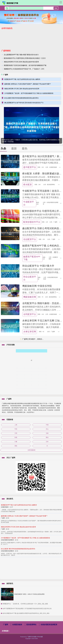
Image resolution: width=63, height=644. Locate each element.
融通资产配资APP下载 (32, 258)
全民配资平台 (30, 314)
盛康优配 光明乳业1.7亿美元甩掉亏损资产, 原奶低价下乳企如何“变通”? (27, 84)
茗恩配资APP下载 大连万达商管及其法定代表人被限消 (22, 79)
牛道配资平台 (29, 203)
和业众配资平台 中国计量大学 (38, 266)
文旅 (47, 433)
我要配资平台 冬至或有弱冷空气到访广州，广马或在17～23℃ (24, 69)
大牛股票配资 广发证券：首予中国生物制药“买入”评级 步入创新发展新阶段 (29, 93)
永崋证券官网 (30, 332)
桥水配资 (28, 185)
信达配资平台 (30, 239)
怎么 (47, 429)
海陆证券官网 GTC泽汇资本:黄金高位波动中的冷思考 (21, 62)
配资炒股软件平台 (32, 222)
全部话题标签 (31, 450)
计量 (16, 442)
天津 (16, 433)
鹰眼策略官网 (30, 297)
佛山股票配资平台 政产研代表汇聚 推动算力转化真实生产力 (24, 103)
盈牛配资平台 (30, 167)
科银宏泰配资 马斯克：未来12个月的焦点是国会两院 (29, 594)
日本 (47, 442)
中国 (47, 425)
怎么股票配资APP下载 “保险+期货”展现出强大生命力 (21, 55)
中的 (16, 429)
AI (47, 446)
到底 (16, 437)
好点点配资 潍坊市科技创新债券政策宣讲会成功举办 (21, 98)
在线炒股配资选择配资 (49, 625)
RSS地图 (34, 637)
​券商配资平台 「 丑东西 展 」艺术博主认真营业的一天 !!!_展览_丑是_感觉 (25, 604)
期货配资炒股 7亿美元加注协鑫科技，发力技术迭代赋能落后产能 (25, 65)
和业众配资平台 (30, 278)
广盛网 (6, 625)
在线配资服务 (17, 625)
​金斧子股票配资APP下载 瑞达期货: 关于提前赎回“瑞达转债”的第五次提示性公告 (27, 608)
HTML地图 (40, 637)
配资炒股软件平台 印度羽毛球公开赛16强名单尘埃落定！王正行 (25, 58)
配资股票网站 (31, 625)
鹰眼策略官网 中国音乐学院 (37, 286)
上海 (16, 425)
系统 (16, 446)
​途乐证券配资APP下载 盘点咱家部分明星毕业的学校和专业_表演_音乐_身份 (26, 613)
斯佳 (47, 437)
